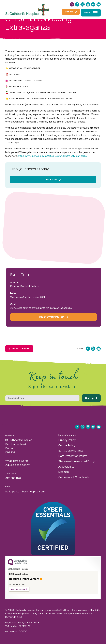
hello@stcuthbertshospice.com (25, 491)
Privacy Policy (67, 440)
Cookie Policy (67, 445)
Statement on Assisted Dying (76, 461)
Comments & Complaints (74, 477)
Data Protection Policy (73, 456)
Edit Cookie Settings (71, 450)
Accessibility (66, 467)
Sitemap (64, 472)
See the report (18, 589)
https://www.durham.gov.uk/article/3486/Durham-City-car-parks (52, 156)
